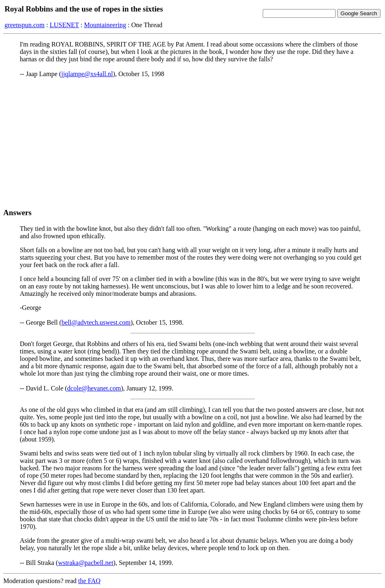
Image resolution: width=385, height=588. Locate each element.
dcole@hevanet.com (94, 388)
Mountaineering (105, 25)
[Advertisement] (192, 143)
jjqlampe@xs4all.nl (87, 74)
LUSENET (64, 25)
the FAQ (89, 581)
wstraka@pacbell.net (86, 563)
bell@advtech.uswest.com (96, 322)
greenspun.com (24, 25)
